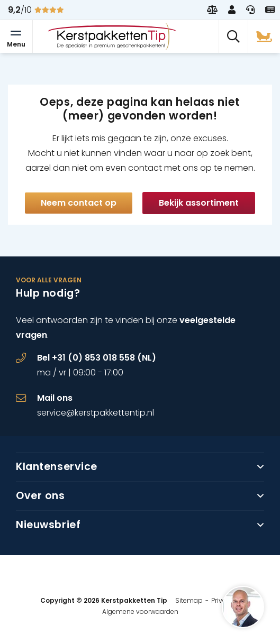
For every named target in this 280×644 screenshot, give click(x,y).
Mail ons (55, 398)
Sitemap (189, 600)
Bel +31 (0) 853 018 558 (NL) (97, 358)
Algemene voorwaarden (140, 611)
